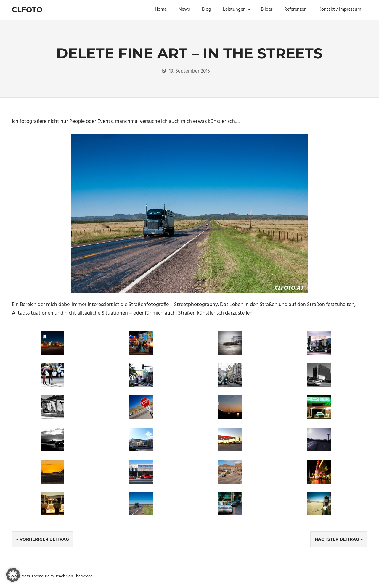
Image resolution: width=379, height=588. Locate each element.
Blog (207, 9)
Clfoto (27, 10)
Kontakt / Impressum (340, 9)
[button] (13, 575)
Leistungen (237, 9)
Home (161, 9)
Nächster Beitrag (337, 539)
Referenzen (296, 9)
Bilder (267, 9)
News (184, 9)
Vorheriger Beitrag (44, 539)
